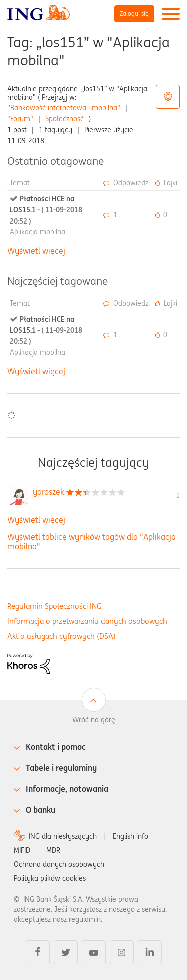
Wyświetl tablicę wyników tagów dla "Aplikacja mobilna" (92, 541)
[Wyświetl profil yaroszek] (49, 492)
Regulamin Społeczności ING (55, 606)
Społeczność (65, 119)
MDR (53, 850)
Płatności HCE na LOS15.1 (46, 210)
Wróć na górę (94, 720)
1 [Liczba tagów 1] (178, 495)
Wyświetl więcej (36, 251)
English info (130, 836)
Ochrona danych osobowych (59, 864)
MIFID (22, 850)
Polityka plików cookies (50, 878)
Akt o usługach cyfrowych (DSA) (62, 636)
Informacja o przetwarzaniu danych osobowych (87, 621)
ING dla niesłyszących (63, 836)
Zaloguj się (134, 14)
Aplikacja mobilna (38, 232)
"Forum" (20, 119)
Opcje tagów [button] (168, 97)
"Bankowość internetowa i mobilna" (64, 108)
